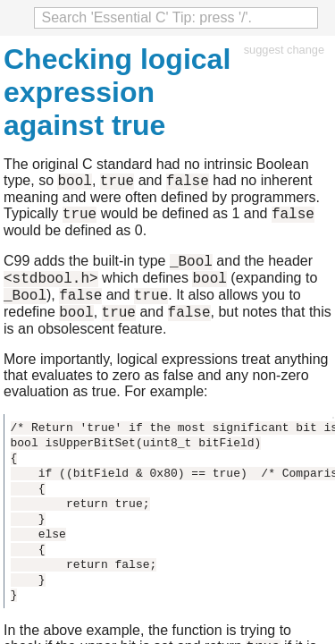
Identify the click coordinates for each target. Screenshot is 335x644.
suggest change (284, 50)
